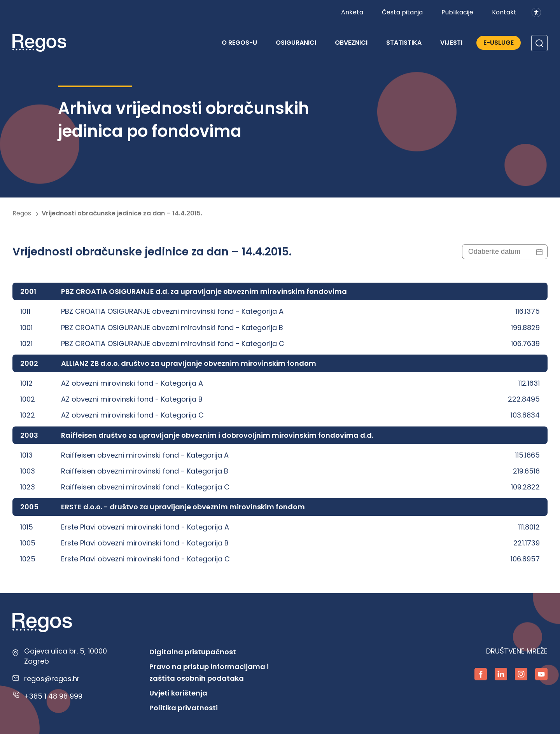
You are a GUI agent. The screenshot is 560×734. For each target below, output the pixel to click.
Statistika (404, 43)
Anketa (352, 12)
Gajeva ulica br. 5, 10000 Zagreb (66, 656)
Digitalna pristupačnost (193, 652)
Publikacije (457, 12)
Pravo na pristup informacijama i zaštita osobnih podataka (209, 672)
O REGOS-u (239, 43)
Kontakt (504, 12)
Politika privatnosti (184, 708)
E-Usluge (499, 43)
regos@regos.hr (52, 679)
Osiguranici (296, 43)
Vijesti (451, 43)
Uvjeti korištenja (178, 693)
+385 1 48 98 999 (53, 696)
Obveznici (351, 43)
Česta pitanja (402, 12)
